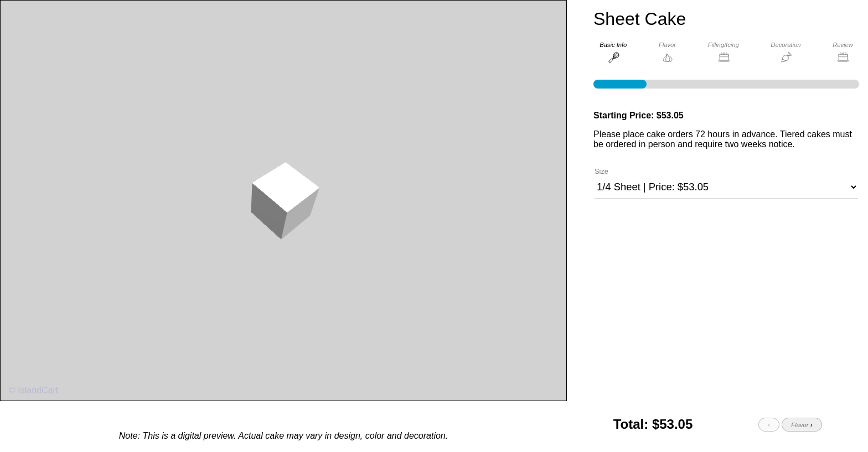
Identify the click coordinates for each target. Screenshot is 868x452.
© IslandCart (33, 391)
